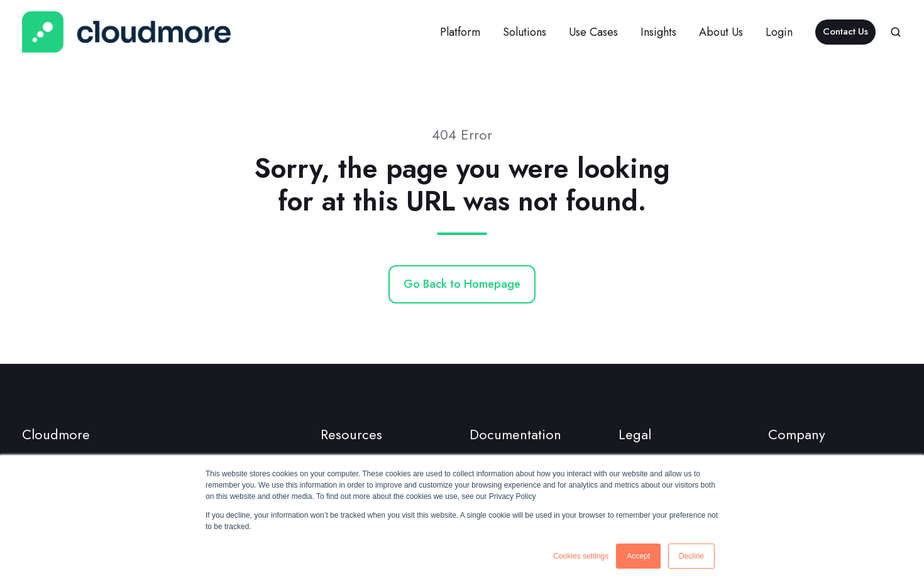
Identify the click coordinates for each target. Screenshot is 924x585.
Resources (351, 435)
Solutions (525, 32)
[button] (896, 32)
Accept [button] (638, 556)
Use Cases (593, 32)
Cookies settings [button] (581, 556)
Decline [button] (691, 556)
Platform (460, 32)
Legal (635, 435)
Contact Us (845, 31)
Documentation (515, 435)
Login (779, 32)
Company (797, 435)
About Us (721, 32)
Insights (658, 32)
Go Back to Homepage (462, 284)
